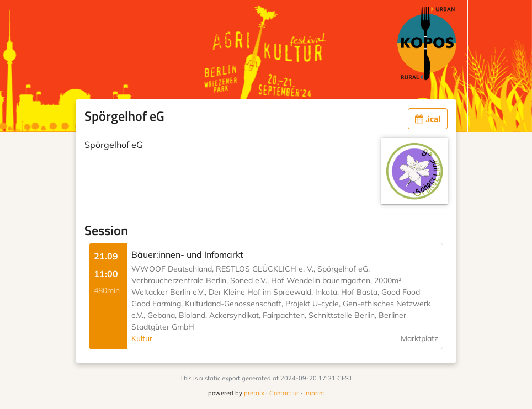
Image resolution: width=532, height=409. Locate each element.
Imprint (314, 393)
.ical (428, 119)
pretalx (254, 393)
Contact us (284, 393)
